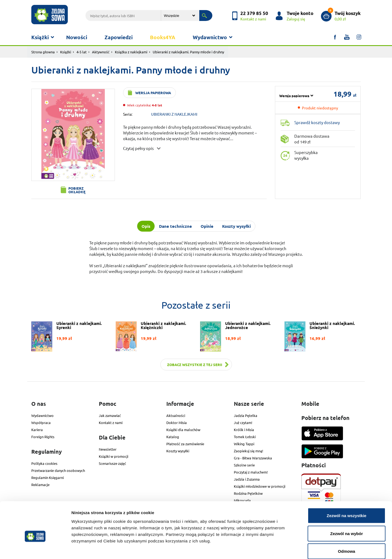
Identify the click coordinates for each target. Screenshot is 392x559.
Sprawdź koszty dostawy (317, 122)
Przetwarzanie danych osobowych (58, 470)
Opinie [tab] (207, 226)
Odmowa (346, 523)
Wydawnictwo (210, 37)
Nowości (77, 37)
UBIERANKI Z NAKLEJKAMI (174, 114)
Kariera (37, 430)
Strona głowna (43, 52)
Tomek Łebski (245, 437)
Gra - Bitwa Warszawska (253, 458)
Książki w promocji (114, 456)
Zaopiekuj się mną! (249, 451)
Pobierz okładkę (77, 190)
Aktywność (101, 52)
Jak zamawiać (110, 415)
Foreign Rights (43, 437)
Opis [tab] (146, 226)
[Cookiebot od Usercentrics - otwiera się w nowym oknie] (35, 548)
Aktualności (176, 415)
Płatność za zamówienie (185, 444)
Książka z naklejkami (131, 52)
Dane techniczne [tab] (175, 226)
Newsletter (108, 449)
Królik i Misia (244, 430)
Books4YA (163, 37)
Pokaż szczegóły (290, 548)
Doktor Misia (177, 423)
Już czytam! (243, 423)
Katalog (173, 437)
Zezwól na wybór (347, 506)
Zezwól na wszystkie (347, 488)
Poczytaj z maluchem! (251, 472)
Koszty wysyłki (178, 451)
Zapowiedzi (119, 37)
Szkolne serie (244, 465)
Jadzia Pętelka (246, 415)
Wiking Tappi (244, 444)
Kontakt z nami (111, 423)
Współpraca (41, 423)
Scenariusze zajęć (112, 463)
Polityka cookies (44, 463)
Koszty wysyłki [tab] (236, 226)
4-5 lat (82, 52)
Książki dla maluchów (183, 430)
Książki (40, 37)
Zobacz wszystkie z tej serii (195, 365)
